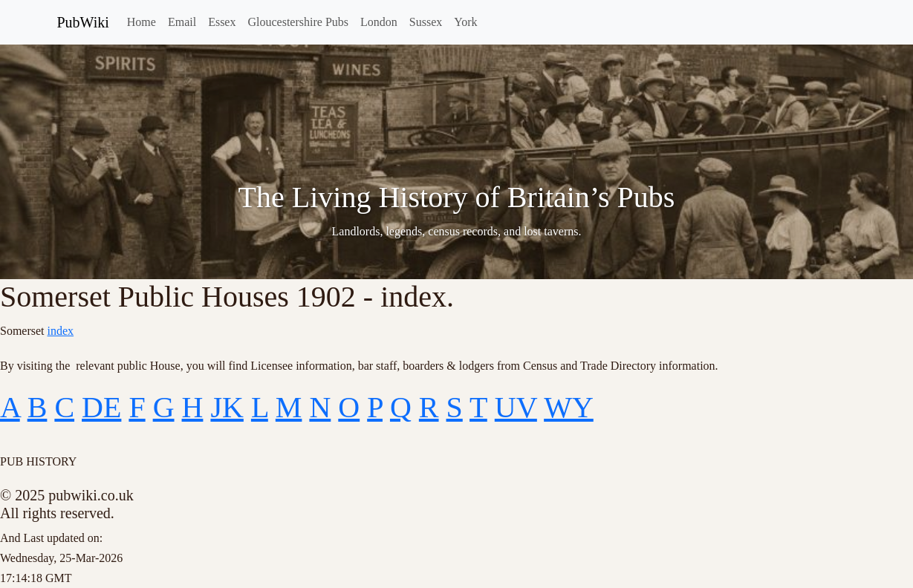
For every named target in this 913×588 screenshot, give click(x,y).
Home (142, 22)
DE (101, 407)
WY (569, 407)
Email (182, 22)
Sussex (426, 22)
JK (227, 407)
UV (516, 407)
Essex (222, 22)
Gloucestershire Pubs (298, 22)
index (61, 331)
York (465, 22)
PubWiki (83, 22)
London (379, 22)
